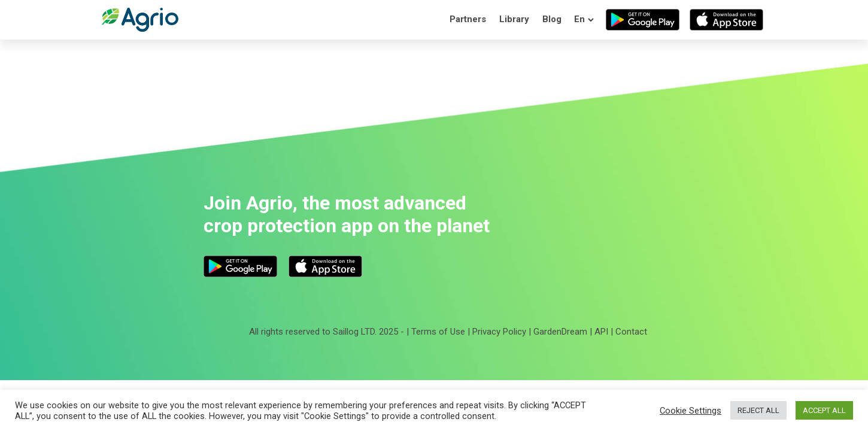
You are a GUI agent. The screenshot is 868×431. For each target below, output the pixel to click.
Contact (631, 332)
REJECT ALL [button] (758, 410)
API (601, 332)
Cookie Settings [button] (691, 411)
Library (514, 19)
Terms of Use (438, 332)
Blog (552, 19)
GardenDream (560, 332)
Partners (468, 19)
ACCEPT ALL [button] (824, 410)
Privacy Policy (499, 332)
